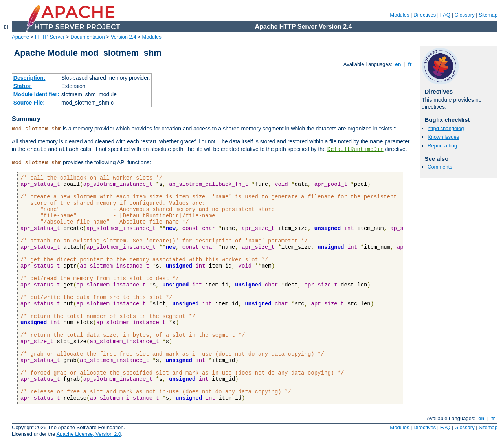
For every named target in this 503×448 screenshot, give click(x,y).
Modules (399, 15)
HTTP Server (50, 37)
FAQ (445, 15)
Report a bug (442, 146)
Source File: (29, 103)
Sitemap (488, 15)
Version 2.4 (124, 37)
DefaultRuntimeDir (355, 149)
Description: (29, 78)
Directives (425, 15)
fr (410, 64)
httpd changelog (446, 128)
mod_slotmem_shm (37, 129)
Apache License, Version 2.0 (89, 434)
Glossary (464, 15)
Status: (23, 86)
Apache (20, 37)
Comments (440, 167)
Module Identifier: (36, 94)
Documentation (87, 37)
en (398, 64)
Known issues (443, 137)
